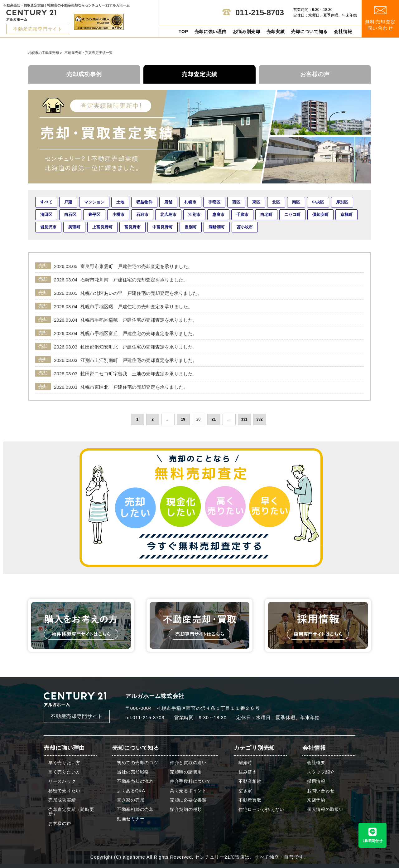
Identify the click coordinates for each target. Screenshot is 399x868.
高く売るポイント (188, 791)
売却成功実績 (62, 800)
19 (183, 419)
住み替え (248, 772)
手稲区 (214, 202)
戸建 (68, 202)
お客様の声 (315, 74)
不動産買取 (250, 800)
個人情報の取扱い (325, 809)
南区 (296, 202)
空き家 (245, 791)
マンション (94, 202)
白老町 (266, 215)
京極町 (346, 215)
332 (259, 419)
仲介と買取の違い (188, 763)
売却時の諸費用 (186, 772)
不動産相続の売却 (135, 809)
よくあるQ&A (131, 791)
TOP (183, 32)
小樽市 (118, 215)
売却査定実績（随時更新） (71, 812)
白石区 (70, 215)
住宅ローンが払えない (261, 809)
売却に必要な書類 (188, 800)
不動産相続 (250, 781)
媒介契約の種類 (186, 809)
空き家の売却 (131, 800)
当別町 (191, 227)
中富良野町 (163, 227)
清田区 (46, 215)
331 (244, 419)
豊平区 (94, 215)
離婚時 (245, 763)
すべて (46, 202)
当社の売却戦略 (133, 772)
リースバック (62, 781)
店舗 (168, 202)
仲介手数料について (190, 781)
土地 (120, 202)
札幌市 (190, 202)
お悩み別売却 (247, 32)
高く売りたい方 (64, 772)
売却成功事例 (84, 74)
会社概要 (316, 763)
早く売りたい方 (64, 763)
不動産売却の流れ (135, 781)
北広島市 (168, 215)
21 (214, 419)
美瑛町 (74, 227)
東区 (256, 202)
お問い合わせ (321, 791)
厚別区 (342, 202)
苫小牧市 (245, 227)
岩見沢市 (48, 227)
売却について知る (310, 32)
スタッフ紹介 (321, 772)
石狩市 (142, 215)
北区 (276, 202)
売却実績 (276, 32)
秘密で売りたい (64, 791)
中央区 (318, 202)
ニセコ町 (292, 215)
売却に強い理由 (211, 32)
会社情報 (343, 32)
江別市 (194, 215)
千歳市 (242, 215)
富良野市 (132, 227)
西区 (236, 202)
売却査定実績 (199, 74)
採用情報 (316, 781)
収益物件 (144, 202)
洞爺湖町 (217, 227)
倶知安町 (320, 215)
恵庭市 (218, 215)
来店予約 (316, 800)
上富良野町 (102, 227)
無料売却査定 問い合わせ (380, 19)
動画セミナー (131, 819)
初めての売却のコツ (137, 763)
